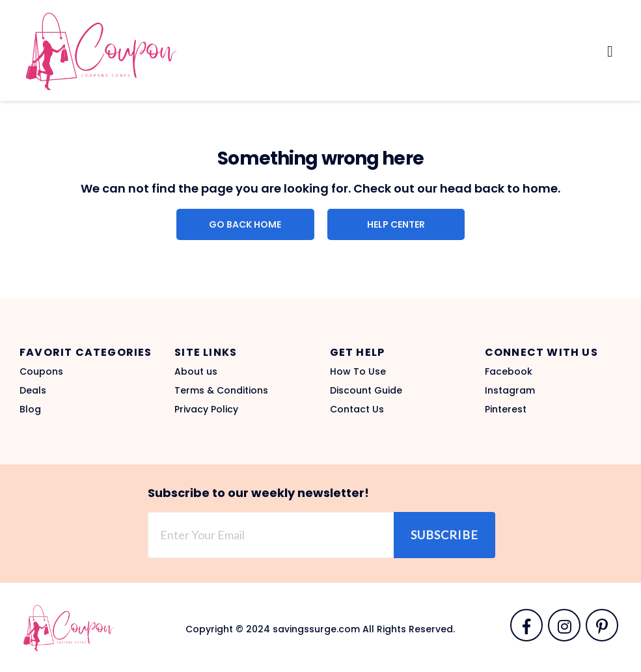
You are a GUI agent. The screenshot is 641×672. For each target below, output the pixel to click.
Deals (33, 390)
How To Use (358, 371)
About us (196, 371)
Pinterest (506, 409)
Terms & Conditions (221, 390)
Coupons (41, 371)
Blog (30, 409)
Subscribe (444, 535)
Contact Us (357, 409)
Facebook (509, 371)
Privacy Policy (206, 409)
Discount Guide (366, 390)
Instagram (510, 390)
